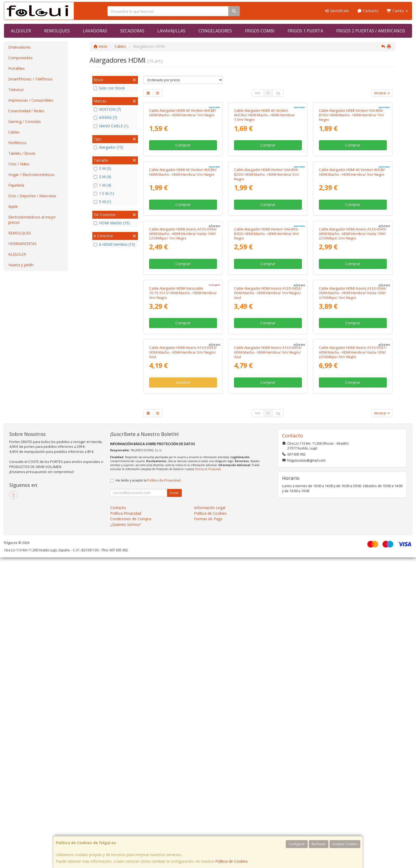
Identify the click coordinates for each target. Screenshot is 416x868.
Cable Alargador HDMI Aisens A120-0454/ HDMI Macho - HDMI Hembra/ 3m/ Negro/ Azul (268, 663)
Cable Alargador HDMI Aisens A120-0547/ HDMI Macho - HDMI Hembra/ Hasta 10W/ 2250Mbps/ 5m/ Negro (353, 663)
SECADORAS (132, 31)
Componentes (20, 58)
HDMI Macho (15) (112, 223)
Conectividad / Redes (26, 111)
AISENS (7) (105, 117)
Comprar (183, 207)
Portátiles (16, 68)
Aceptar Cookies (345, 844)
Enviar (174, 803)
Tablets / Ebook (22, 153)
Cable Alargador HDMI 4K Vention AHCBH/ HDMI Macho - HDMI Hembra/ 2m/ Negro (183, 296)
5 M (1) (102, 202)
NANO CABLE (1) (111, 126)
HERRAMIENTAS (22, 244)
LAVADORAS (95, 31)
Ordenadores (19, 47)
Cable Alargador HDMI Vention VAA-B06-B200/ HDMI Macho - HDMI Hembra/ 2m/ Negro (267, 298)
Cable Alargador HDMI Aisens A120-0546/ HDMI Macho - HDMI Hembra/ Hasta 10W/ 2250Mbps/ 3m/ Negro (353, 541)
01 (268, 93)
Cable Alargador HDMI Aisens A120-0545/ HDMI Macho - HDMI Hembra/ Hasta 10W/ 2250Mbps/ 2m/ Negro (353, 420)
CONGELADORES (215, 31)
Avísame (183, 693)
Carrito (397, 11)
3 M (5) (102, 168)
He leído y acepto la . (148, 791)
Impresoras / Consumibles (31, 100)
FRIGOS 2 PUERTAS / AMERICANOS (371, 31)
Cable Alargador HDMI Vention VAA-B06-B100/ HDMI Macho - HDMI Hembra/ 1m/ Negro (352, 177)
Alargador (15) (109, 147)
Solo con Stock (109, 88)
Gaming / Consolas (25, 121)
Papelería (16, 185)
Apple (13, 206)
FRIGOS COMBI (260, 31)
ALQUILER (21, 31)
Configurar (297, 844)
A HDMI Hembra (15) (114, 244)
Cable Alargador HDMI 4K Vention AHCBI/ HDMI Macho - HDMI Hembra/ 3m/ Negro (352, 296)
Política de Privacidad (208, 780)
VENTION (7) (107, 109)
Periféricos (17, 143)
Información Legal (210, 818)
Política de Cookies (231, 861)
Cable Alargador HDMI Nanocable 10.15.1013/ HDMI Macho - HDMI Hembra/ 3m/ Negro (183, 541)
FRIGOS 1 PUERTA (305, 31)
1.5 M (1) (104, 193)
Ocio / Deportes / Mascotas (32, 196)
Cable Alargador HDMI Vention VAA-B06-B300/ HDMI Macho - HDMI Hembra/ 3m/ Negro (267, 420)
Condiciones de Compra (131, 829)
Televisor (16, 90)
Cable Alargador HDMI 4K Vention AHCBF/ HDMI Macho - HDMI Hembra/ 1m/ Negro (183, 175)
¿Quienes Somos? (125, 835)
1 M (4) (102, 185)
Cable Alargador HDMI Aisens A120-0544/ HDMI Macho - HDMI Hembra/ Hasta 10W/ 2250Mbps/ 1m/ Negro (183, 420)
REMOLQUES (57, 31)
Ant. (258, 93)
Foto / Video (19, 164)
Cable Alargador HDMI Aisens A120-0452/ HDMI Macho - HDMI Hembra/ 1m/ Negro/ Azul (268, 541)
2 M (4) (102, 177)
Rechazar (319, 844)
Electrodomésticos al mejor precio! (32, 220)
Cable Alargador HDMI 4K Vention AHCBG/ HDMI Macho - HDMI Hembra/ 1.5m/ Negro (264, 177)
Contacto (368, 11)
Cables (14, 132)
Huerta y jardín (21, 265)
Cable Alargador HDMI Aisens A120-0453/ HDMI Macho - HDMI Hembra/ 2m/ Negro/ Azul (183, 663)
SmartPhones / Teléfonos (30, 79)
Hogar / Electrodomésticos (31, 175)
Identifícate (337, 11)
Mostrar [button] (382, 93)
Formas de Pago (208, 829)
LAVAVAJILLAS (171, 31)
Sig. (278, 93)
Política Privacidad (126, 824)
